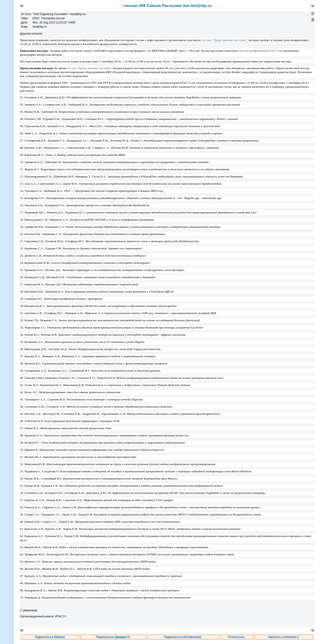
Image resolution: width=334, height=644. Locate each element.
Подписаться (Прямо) (50, 637)
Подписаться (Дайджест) (113, 637)
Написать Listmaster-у (284, 637)
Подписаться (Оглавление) (183, 637)
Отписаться (236, 637)
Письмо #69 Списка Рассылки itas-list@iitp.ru (167, 6)
